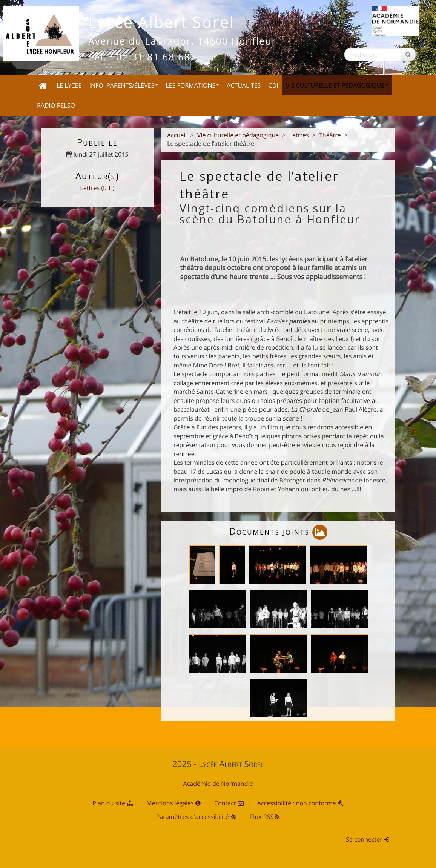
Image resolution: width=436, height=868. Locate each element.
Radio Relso (56, 105)
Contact (229, 803)
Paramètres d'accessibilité (196, 817)
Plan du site (113, 803)
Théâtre (330, 135)
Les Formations (192, 85)
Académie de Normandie (218, 784)
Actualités (244, 85)
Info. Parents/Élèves (124, 85)
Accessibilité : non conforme (300, 803)
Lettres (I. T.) (97, 188)
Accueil (177, 135)
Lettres (299, 135)
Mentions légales (173, 803)
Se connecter (368, 839)
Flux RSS (265, 817)
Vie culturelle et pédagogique (337, 85)
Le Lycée (69, 85)
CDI (273, 85)
